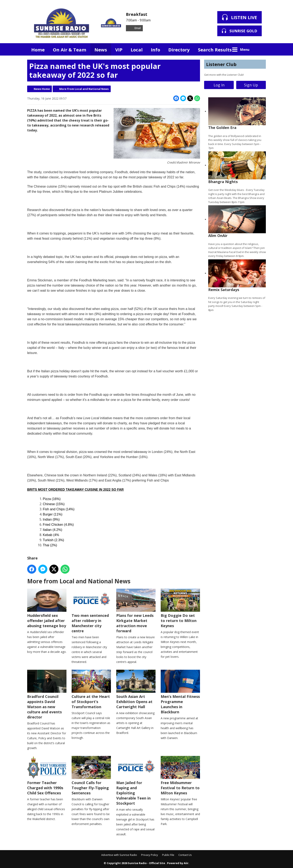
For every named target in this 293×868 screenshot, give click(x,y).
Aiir (186, 863)
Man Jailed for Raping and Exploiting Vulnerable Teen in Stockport (136, 781)
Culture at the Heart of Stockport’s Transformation (91, 689)
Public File (168, 855)
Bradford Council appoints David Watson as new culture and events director (47, 695)
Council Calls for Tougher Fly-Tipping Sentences (91, 776)
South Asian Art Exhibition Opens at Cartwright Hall (136, 689)
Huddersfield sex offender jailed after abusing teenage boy (47, 608)
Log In (219, 85)
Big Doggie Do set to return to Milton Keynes (180, 608)
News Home (42, 89)
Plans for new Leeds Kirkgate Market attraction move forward (136, 611)
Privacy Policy (150, 855)
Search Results (215, 50)
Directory (179, 50)
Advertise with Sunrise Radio (119, 855)
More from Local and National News (84, 89)
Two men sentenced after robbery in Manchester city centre (91, 611)
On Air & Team (70, 50)
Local (137, 50)
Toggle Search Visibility (260, 49)
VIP (119, 50)
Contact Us (185, 855)
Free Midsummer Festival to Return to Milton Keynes (180, 776)
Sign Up (251, 85)
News (101, 50)
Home (38, 50)
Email (134, 28)
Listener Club (221, 64)
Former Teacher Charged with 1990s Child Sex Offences (47, 776)
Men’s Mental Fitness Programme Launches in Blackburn (180, 692)
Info (155, 50)
